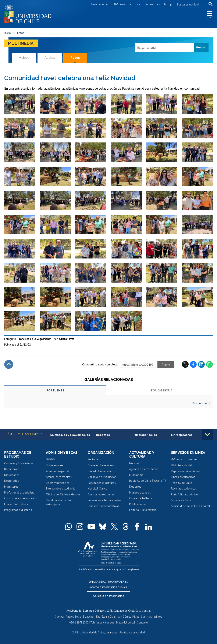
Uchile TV (160, 481)
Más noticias (199, 403)
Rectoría (93, 459)
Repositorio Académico (186, 471)
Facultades (98, 4)
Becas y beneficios (58, 483)
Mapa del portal (126, 623)
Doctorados (12, 481)
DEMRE (50, 459)
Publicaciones (138, 504)
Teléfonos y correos (102, 623)
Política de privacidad (132, 632)
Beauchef (89, 617)
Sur (143, 617)
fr (165, 4)
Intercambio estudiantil (60, 488)
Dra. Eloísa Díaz (106, 617)
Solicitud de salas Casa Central (191, 506)
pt (171, 4)
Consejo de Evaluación (102, 477)
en (159, 4)
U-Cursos (120, 4)
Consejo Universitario (101, 465)
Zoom (9, 96)
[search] (189, 4)
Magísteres (11, 487)
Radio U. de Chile (140, 481)
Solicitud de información (109, 596)
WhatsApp (209, 364)
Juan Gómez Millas (128, 617)
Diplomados (12, 475)
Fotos (21, 33)
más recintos (154, 617)
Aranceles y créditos (59, 477)
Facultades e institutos (102, 483)
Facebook (193, 364)
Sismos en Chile (181, 500)
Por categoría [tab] (162, 390)
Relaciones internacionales (104, 500)
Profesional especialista (19, 492)
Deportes (135, 487)
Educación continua (16, 504)
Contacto (142, 623)
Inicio (8, 33)
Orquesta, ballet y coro (144, 498)
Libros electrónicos (183, 477)
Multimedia (21, 43)
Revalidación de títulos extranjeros (60, 502)
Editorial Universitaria (143, 510)
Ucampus (191, 459)
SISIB (75, 632)
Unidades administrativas (103, 506)
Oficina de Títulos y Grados (63, 494)
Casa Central (143, 611)
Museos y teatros (140, 492)
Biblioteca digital (182, 465)
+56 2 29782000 (79, 623)
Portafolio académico (184, 494)
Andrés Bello (73, 617)
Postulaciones (55, 465)
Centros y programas (101, 494)
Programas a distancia (18, 510)
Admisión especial (57, 471)
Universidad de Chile (92, 632)
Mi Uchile (135, 4)
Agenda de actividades (144, 469)
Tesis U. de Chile (182, 483)
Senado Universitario (101, 471)
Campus (60, 617)
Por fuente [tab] (55, 390)
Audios (50, 58)
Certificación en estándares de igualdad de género (109, 569)
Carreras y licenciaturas (19, 463)
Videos (24, 58)
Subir (9, 364)
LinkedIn (201, 364)
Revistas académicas (184, 488)
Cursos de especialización (21, 498)
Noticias (134, 463)
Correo (149, 4)
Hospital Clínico (97, 488)
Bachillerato (12, 469)
